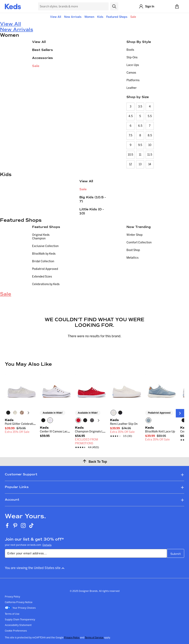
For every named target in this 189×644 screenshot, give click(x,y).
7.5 (130, 135)
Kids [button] (100, 17)
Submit (176, 554)
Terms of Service (94, 637)
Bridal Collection (43, 261)
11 (140, 155)
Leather (132, 88)
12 (130, 164)
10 (150, 145)
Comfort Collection (139, 242)
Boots (130, 50)
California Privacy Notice (19, 602)
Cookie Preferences (16, 631)
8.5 (150, 135)
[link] (20, 428)
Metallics (132, 258)
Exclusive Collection (45, 246)
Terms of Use (12, 614)
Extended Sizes (42, 276)
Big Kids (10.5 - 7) (92, 199)
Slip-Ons (132, 57)
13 (140, 164)
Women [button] (89, 17)
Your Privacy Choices (20, 608)
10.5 (130, 155)
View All (56, 17)
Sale (133, 17)
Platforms (133, 80)
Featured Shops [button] (117, 17)
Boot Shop (133, 250)
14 (150, 164)
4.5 (131, 116)
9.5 (140, 145)
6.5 (140, 126)
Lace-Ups (133, 65)
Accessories (42, 58)
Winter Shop (134, 235)
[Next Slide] (180, 413)
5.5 (150, 116)
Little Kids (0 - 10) (91, 211)
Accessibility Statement (18, 625)
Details (47, 545)
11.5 (150, 155)
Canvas (131, 73)
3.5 (140, 106)
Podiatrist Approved (45, 269)
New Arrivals (73, 17)
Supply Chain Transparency (20, 619)
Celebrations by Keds (46, 284)
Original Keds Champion (41, 237)
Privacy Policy (12, 597)
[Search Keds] (73, 6)
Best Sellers (42, 50)
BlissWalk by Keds (44, 254)
